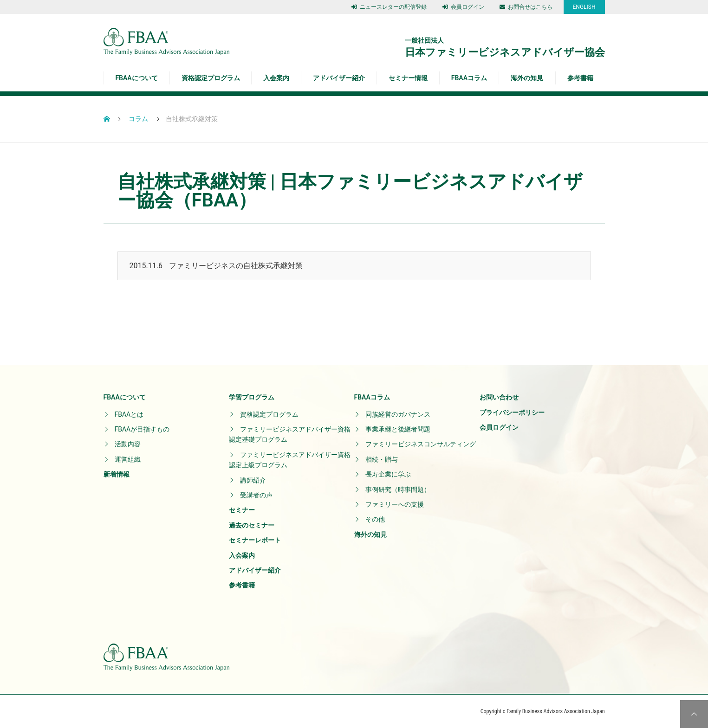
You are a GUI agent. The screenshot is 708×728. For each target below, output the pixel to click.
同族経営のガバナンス (398, 414)
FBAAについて (136, 78)
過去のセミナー (252, 525)
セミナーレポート (255, 540)
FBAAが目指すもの (142, 429)
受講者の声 (256, 495)
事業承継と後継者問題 (398, 429)
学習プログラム (252, 397)
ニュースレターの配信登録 (389, 7)
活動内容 (128, 444)
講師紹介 (253, 480)
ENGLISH (584, 7)
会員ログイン (463, 7)
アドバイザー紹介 (339, 78)
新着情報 (117, 474)
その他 (375, 519)
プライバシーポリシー (512, 412)
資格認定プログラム (211, 78)
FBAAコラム (469, 78)
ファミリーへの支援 (395, 504)
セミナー (242, 510)
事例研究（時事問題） (398, 490)
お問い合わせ (499, 397)
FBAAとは (129, 414)
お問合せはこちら (526, 7)
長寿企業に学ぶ (388, 474)
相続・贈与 (382, 459)
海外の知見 (527, 78)
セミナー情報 (408, 78)
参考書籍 (580, 78)
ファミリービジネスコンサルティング (421, 444)
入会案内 (276, 78)
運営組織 (128, 459)
